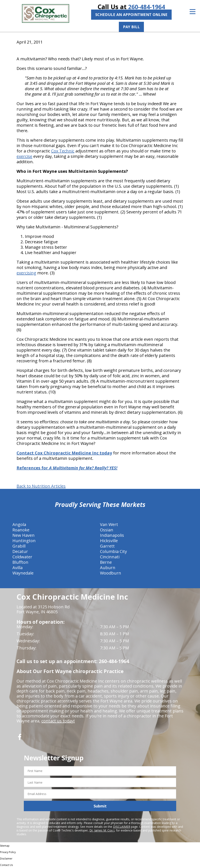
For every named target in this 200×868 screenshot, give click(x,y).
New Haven (23, 535)
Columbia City (113, 551)
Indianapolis (112, 535)
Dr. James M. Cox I (102, 830)
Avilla (17, 568)
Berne (106, 562)
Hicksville (109, 541)
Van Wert (109, 524)
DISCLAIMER (122, 827)
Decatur (20, 551)
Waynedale (23, 573)
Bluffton (20, 562)
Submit (100, 806)
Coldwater (22, 557)
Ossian (107, 530)
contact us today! (58, 721)
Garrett (107, 546)
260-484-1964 (147, 7)
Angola (19, 524)
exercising (26, 273)
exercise (24, 156)
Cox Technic (63, 151)
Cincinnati (110, 557)
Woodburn (111, 573)
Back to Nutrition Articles (41, 486)
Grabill (19, 546)
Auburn (108, 568)
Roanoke (21, 530)
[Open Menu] (193, 12)
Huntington (24, 541)
